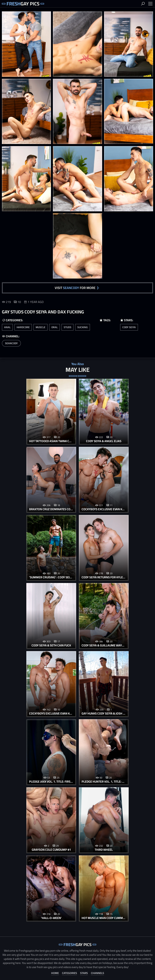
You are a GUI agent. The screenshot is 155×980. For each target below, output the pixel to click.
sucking (83, 327)
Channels (97, 972)
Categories (69, 972)
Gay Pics (23, 4)
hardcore (23, 327)
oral (55, 327)
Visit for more (75, 288)
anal (7, 327)
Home (55, 972)
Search (143, 4)
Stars (84, 972)
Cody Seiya (129, 327)
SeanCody (11, 343)
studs (68, 327)
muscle (41, 327)
